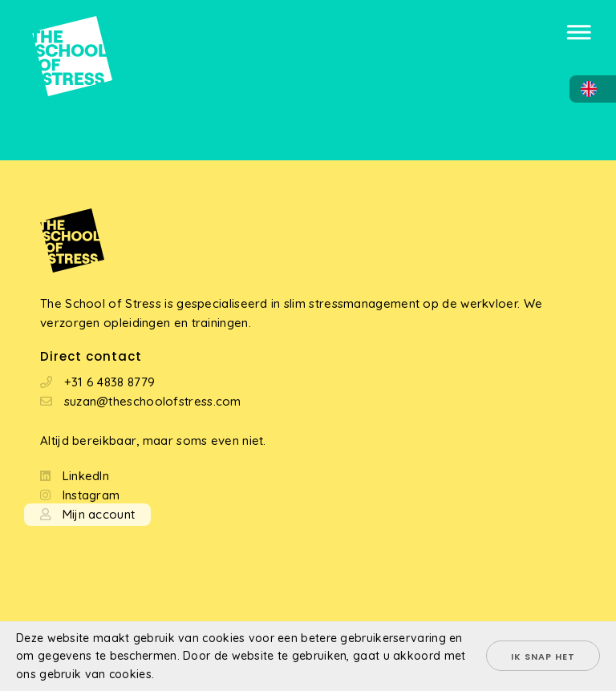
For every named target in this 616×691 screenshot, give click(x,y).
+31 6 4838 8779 (110, 382)
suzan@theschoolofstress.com (153, 401)
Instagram (91, 495)
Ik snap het (543, 657)
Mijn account (99, 514)
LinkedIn (86, 476)
